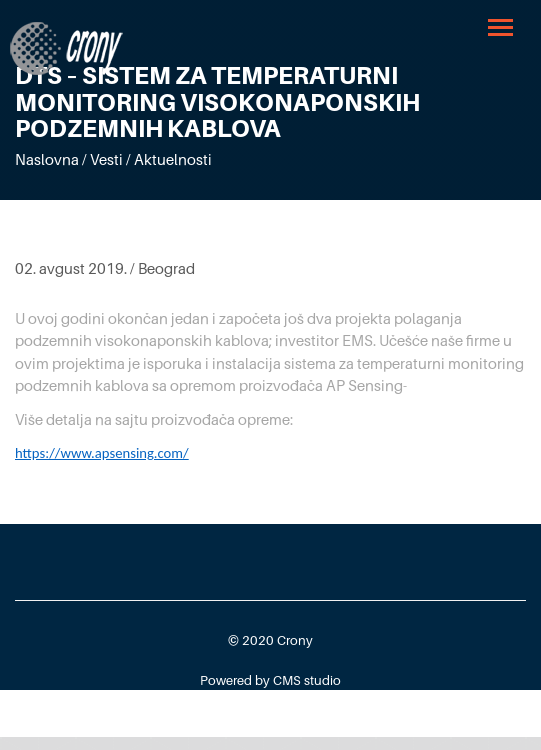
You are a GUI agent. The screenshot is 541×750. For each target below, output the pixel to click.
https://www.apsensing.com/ (102, 453)
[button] (502, 26)
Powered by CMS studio (270, 680)
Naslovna (47, 159)
